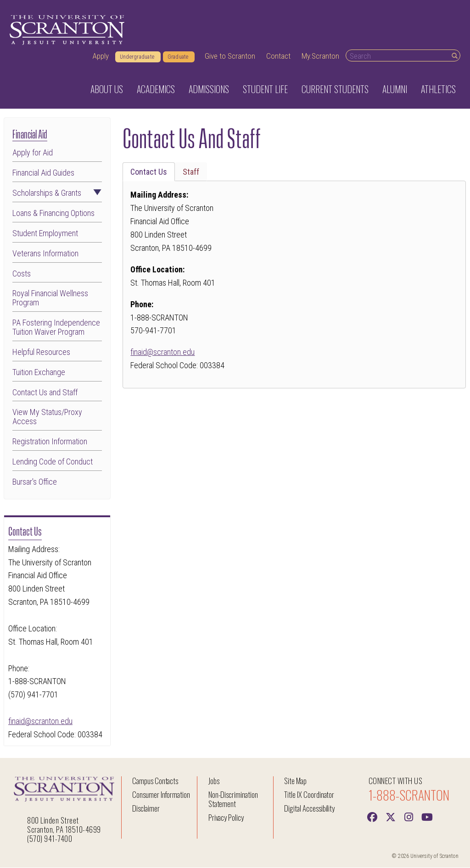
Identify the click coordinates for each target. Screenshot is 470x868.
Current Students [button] (335, 89)
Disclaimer (146, 809)
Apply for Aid (33, 153)
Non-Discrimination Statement (233, 799)
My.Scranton (320, 56)
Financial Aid (30, 134)
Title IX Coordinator (309, 795)
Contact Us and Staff (45, 393)
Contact (278, 56)
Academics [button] (156, 89)
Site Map (295, 781)
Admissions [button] (209, 89)
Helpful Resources (41, 353)
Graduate (179, 57)
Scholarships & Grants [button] (57, 194)
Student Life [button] (265, 89)
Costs (22, 274)
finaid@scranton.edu (40, 721)
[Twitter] (391, 817)
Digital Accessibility (309, 809)
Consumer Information (161, 795)
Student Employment (45, 233)
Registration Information (50, 442)
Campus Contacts (155, 781)
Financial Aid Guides (43, 173)
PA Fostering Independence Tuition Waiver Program (56, 328)
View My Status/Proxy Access (47, 417)
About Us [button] (107, 89)
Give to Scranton (230, 56)
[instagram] (409, 817)
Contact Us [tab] (149, 172)
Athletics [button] (438, 89)
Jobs (214, 781)
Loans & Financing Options (53, 214)
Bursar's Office (35, 482)
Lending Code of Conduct (53, 462)
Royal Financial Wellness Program (50, 299)
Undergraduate (138, 57)
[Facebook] (372, 817)
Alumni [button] (395, 89)
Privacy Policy (226, 818)
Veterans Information (45, 254)
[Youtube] (427, 817)
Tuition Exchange (39, 372)
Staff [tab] (191, 172)
